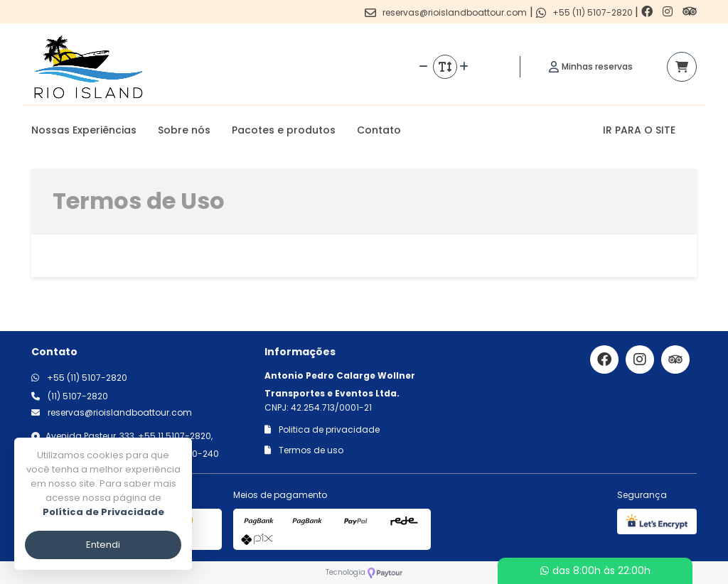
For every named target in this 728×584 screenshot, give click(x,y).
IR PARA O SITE (639, 130)
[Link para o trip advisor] (690, 12)
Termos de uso (304, 450)
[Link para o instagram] (669, 12)
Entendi (103, 545)
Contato (379, 130)
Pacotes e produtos (284, 130)
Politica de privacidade (322, 429)
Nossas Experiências (84, 130)
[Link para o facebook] (648, 12)
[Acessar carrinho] (682, 67)
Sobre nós (184, 130)
